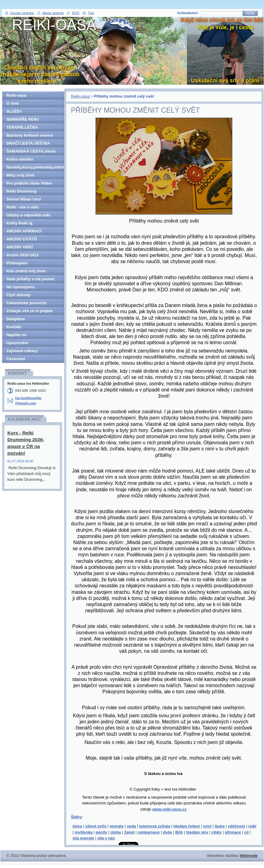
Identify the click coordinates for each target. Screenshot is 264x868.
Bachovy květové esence (30, 135)
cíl (247, 832)
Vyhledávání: (188, 13)
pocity (102, 832)
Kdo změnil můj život (26, 271)
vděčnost (236, 826)
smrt (208, 826)
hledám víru (197, 832)
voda (131, 826)
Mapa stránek (53, 13)
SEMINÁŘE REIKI (23, 119)
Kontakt (14, 327)
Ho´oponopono (21, 287)
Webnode (249, 856)
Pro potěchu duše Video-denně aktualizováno (30, 184)
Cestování (16, 359)
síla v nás (106, 838)
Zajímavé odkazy (22, 351)
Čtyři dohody (19, 295)
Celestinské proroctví (26, 303)
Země (129, 832)
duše (168, 832)
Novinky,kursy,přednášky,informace (35, 167)
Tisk (91, 13)
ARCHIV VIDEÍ (20, 247)
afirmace (233, 832)
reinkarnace (149, 832)
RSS (76, 13)
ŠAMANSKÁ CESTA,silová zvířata (31, 152)
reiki (252, 826)
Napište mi (16, 335)
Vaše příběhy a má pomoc (31, 279)
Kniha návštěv (20, 159)
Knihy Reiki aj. (20, 223)
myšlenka (83, 832)
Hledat (250, 13)
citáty (217, 832)
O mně (13, 103)
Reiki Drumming (21, 191)
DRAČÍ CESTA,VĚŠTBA (28, 143)
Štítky (76, 817)
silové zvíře (96, 826)
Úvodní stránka (22, 13)
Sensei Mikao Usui (24, 199)
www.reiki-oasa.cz (169, 809)
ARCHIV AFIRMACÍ (24, 231)
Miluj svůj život (20, 175)
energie (117, 826)
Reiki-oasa (81, 96)
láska (220, 826)
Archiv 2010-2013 (23, 255)
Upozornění (17, 343)
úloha (116, 832)
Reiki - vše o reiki (23, 207)
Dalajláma (16, 319)
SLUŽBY (14, 111)
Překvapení (17, 263)
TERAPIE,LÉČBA (22, 127)
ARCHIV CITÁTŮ (22, 239)
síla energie (83, 838)
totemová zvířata (155, 826)
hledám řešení (187, 826)
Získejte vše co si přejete (30, 311)
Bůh (179, 832)
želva (77, 826)
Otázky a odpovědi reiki (28, 215)
